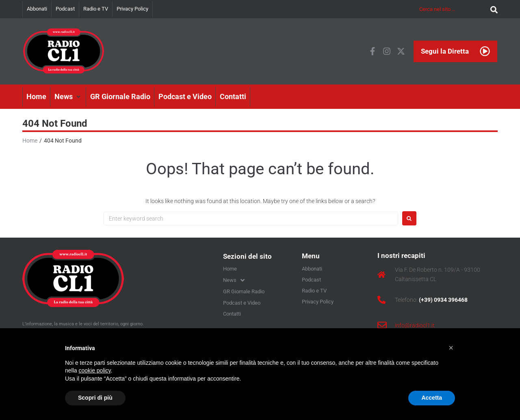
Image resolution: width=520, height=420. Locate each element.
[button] (68, 97)
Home (30, 141)
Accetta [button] (432, 398)
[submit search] (492, 9)
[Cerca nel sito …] (453, 9)
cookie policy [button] (94, 370)
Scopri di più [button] (95, 398)
